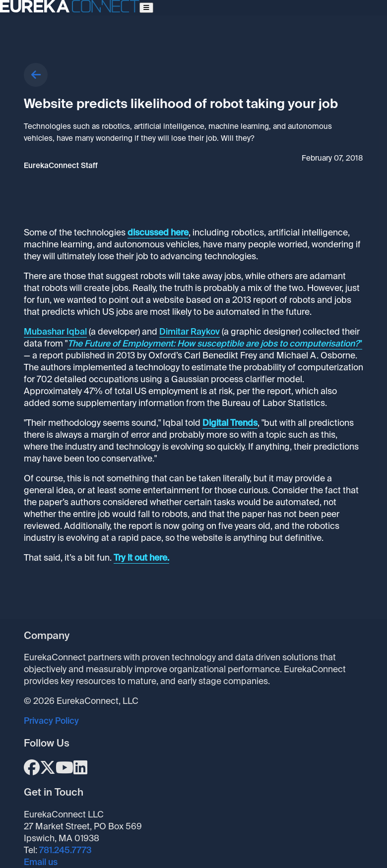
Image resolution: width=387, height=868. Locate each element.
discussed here (158, 232)
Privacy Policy (51, 721)
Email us (41, 862)
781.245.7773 (65, 850)
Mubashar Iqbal (55, 332)
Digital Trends (230, 423)
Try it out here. (141, 558)
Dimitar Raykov (190, 332)
